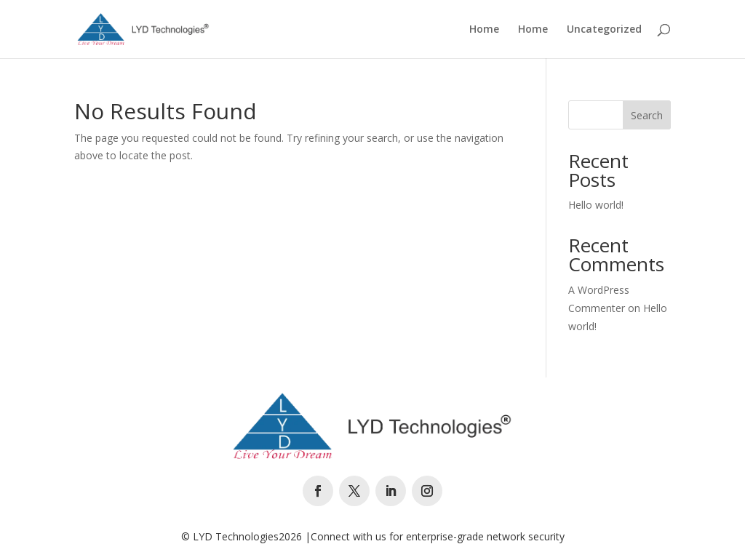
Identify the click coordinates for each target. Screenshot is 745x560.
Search (647, 115)
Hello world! (596, 205)
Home (484, 30)
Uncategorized (604, 30)
